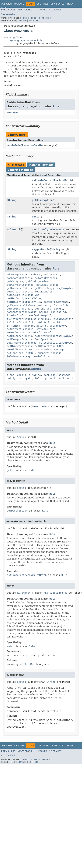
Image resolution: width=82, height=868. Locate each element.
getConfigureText (38, 281)
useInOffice (42, 356)
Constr (35, 18)
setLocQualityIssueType (55, 343)
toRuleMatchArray (19, 356)
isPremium (13, 326)
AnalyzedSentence (53, 229)
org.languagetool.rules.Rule (26, 40)
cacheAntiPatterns (19, 278)
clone (10, 375)
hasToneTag (58, 312)
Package (19, 4)
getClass (50, 375)
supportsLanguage (50, 353)
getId (36, 217)
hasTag (44, 312)
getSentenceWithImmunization (27, 305)
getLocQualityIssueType (23, 295)
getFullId (13, 292)
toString (41, 378)
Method (47, 18)
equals (22, 375)
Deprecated (58, 4)
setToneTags (15, 353)
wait (52, 378)
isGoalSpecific (63, 319)
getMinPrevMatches (56, 302)
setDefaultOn (16, 332)
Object (36, 369)
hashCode (64, 375)
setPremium (44, 350)
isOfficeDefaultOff (20, 322)
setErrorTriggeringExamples (54, 336)
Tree (46, 4)
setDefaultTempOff (40, 332)
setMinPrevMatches (19, 346)
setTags (59, 350)
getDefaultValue (47, 285)
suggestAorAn (41, 249)
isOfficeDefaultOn (49, 322)
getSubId (13, 309)
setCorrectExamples (20, 329)
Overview (7, 4)
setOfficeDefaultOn (20, 350)
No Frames (55, 10)
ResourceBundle (32, 145)
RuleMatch (14, 229)
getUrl (58, 309)
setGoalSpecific (41, 339)
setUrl (31, 353)
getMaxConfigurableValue (24, 298)
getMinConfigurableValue (24, 302)
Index (70, 4)
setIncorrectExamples (22, 343)
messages (13, 112)
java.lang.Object (13, 37)
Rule (18, 56)
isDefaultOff (16, 315)
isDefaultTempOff (39, 315)
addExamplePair (17, 275)
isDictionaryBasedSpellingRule (28, 319)
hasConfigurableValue (22, 312)
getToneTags (43, 309)
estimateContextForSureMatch (52, 180)
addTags (36, 275)
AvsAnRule (14, 145)
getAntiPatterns (46, 278)
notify (11, 378)
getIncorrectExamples (38, 292)
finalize (35, 375)
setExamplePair (17, 339)
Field (26, 18)
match (36, 229)
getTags (27, 309)
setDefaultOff (46, 329)
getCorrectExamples (20, 285)
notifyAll (25, 378)
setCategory (58, 326)
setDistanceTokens (19, 336)
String (12, 200)
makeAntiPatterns (35, 326)
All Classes (8, 14)
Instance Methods (41, 165)
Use (39, 4)
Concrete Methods (20, 170)
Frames (43, 10)
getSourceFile (59, 305)
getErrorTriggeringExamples (54, 288)
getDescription (42, 200)
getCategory (15, 281)
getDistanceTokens (19, 288)
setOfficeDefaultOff (49, 346)
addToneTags (52, 275)
